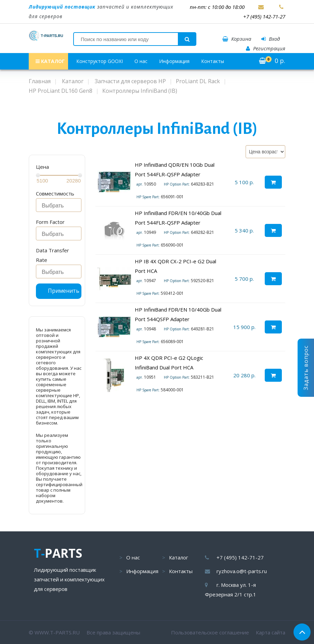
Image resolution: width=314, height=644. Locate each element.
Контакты (213, 61)
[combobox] (59, 205)
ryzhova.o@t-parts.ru (242, 571)
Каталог (179, 557)
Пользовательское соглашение (210, 632)
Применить (64, 291)
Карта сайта (271, 632)
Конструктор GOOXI (100, 61)
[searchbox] (61, 206)
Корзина (237, 39)
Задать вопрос (306, 368)
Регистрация (266, 48)
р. (272, 61)
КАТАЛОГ (50, 61)
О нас (141, 61)
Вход (271, 39)
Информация (174, 61)
